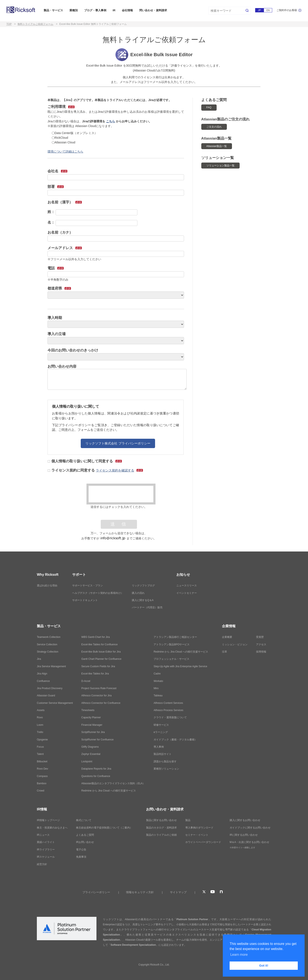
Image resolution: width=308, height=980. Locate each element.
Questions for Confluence (96, 776)
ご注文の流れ (214, 127)
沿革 (225, 652)
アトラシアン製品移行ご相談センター (175, 637)
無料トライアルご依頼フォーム (35, 24)
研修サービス (161, 725)
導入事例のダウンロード (199, 828)
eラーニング (161, 732)
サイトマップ (178, 892)
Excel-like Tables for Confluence (100, 644)
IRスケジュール (46, 857)
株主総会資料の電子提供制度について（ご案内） (104, 828)
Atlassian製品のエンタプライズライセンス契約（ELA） (113, 783)
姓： (51, 212)
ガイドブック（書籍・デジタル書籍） (175, 740)
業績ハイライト (46, 842)
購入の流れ (138, 593)
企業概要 (227, 637)
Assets (41, 710)
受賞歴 (260, 637)
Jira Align (42, 674)
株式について (84, 820)
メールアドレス (65, 248)
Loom (40, 725)
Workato (158, 681)
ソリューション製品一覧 (220, 166)
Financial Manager (92, 725)
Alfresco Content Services (168, 703)
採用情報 (261, 652)
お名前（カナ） (60, 232)
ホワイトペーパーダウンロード (203, 842)
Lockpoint (87, 761)
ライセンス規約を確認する (115, 470)
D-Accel (86, 681)
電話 (56, 268)
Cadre (157, 674)
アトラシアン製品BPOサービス (172, 644)
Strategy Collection (48, 652)
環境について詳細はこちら (65, 151)
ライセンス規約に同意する (95, 470)
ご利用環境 (61, 107)
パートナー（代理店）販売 (147, 607)
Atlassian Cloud (63, 142)
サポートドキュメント (85, 600)
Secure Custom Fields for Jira (98, 666)
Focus (40, 747)
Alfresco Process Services (168, 710)
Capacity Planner (91, 717)
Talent (40, 754)
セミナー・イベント (197, 835)
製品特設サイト (163, 754)
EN (268, 10)
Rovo (40, 717)
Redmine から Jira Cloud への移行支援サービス (109, 791)
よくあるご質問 (85, 835)
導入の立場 (57, 334)
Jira (39, 659)
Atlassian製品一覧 (217, 146)
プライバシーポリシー (96, 892)
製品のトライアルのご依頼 (161, 835)
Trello (40, 732)
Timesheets (88, 710)
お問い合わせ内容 (62, 366)
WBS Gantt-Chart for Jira (96, 637)
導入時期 (55, 318)
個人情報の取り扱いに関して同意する (85, 461)
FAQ (209, 107)
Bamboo (42, 783)
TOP (9, 24)
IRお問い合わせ (85, 842)
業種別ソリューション (166, 769)
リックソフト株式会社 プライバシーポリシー (118, 443)
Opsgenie (42, 740)
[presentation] (121, 494)
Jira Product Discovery (50, 688)
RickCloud (60, 138)
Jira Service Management (51, 666)
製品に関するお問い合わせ (161, 820)
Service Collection (47, 644)
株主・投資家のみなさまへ (52, 828)
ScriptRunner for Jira (93, 732)
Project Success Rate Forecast (99, 688)
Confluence (43, 681)
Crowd (41, 791)
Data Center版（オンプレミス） (75, 133)
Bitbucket (42, 761)
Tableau (158, 696)
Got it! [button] (264, 966)
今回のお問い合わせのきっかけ (73, 350)
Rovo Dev (42, 769)
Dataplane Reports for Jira (96, 769)
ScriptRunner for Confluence (97, 740)
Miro (156, 688)
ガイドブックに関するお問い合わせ (250, 828)
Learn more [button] (239, 955)
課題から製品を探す (165, 761)
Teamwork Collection (49, 637)
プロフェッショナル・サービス (171, 659)
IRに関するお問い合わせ (244, 835)
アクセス (261, 644)
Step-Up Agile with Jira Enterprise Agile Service (180, 666)
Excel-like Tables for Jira (95, 674)
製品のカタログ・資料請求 (161, 828)
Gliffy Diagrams (90, 747)
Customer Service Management (55, 703)
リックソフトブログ (143, 586)
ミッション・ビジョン (235, 644)
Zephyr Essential (91, 754)
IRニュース (43, 835)
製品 (188, 820)
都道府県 (59, 288)
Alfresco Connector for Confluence (101, 703)
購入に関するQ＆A (143, 600)
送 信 (119, 524)
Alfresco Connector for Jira (96, 696)
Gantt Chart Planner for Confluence (101, 659)
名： (51, 222)
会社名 (57, 171)
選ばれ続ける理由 (47, 586)
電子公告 (81, 850)
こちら (111, 121)
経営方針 (42, 864)
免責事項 (81, 857)
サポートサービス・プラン (88, 586)
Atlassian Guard (46, 696)
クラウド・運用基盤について (170, 717)
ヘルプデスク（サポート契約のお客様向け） (98, 593)
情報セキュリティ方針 (140, 892)
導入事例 (159, 747)
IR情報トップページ (48, 820)
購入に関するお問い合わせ (245, 820)
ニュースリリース (187, 586)
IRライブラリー (46, 850)
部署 (56, 187)
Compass (42, 776)
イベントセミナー (187, 593)
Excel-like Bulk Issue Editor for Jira (101, 652)
